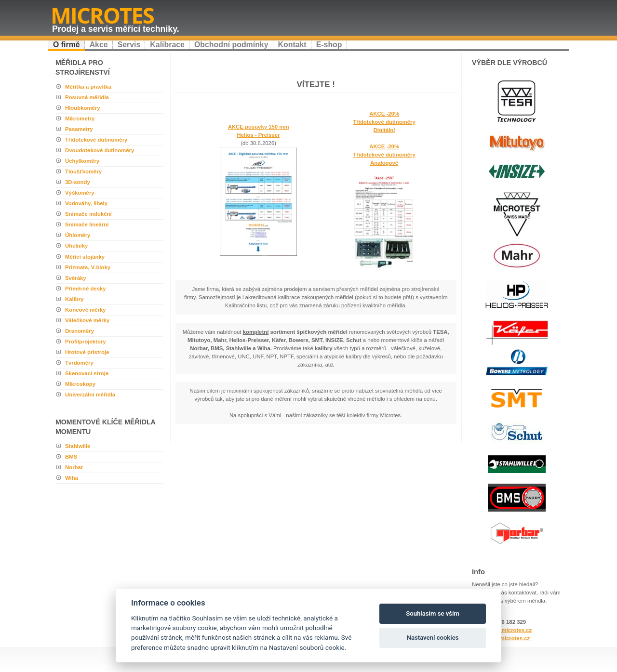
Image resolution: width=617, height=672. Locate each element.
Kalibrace (167, 45)
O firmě (67, 45)
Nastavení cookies (433, 638)
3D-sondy (78, 182)
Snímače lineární (87, 224)
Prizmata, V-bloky (88, 267)
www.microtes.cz (508, 638)
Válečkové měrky (87, 320)
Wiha (72, 478)
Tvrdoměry (79, 363)
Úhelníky (76, 246)
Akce (99, 45)
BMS (71, 457)
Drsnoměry (80, 331)
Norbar (74, 467)
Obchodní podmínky (231, 45)
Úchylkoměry (82, 161)
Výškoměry (80, 193)
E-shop (329, 45)
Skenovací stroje (87, 373)
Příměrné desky (86, 289)
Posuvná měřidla (87, 97)
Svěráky (76, 278)
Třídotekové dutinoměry (96, 140)
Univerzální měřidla (90, 395)
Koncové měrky (86, 310)
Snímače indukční (88, 214)
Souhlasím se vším (433, 613)
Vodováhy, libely (86, 203)
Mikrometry (80, 119)
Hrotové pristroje (87, 352)
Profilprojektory (86, 342)
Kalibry (74, 299)
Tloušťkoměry (83, 171)
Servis (129, 45)
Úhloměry (78, 235)
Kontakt (292, 45)
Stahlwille (78, 446)
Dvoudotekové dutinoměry (100, 150)
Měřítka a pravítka (88, 87)
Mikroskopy (80, 384)
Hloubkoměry (83, 108)
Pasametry (79, 129)
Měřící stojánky (85, 257)
